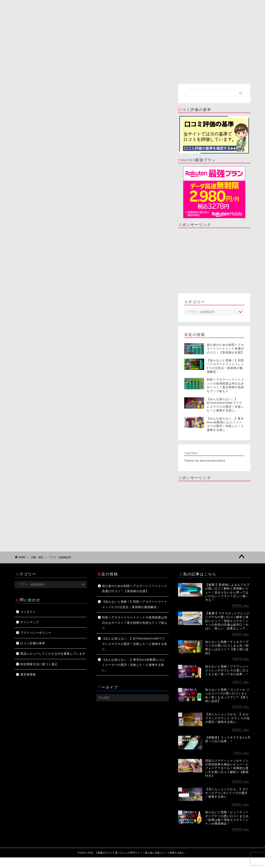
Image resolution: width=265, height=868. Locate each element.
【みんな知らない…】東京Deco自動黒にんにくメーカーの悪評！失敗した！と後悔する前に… (134, 665)
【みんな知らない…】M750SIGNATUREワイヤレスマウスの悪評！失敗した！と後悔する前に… (135, 644)
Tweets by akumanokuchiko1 (205, 461)
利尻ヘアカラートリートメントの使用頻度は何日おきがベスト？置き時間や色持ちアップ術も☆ (135, 623)
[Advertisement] (214, 260)
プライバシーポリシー (36, 633)
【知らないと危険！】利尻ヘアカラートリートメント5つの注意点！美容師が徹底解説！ (135, 604)
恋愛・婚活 (37, 557)
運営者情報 (28, 675)
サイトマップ (30, 622)
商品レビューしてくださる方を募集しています (53, 654)
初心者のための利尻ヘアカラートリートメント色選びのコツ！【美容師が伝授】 (135, 589)
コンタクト (28, 612)
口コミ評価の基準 (33, 643)
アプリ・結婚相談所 (60, 557)
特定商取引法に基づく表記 (39, 664)
